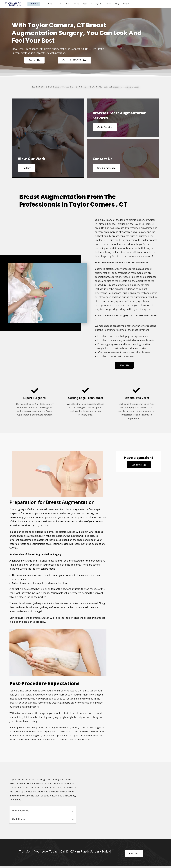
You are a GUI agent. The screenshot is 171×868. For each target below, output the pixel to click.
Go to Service (105, 127)
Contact (126, 4)
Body (68, 4)
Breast (76, 4)
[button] (43, 811)
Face (85, 4)
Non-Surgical (96, 4)
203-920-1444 (39, 87)
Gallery (108, 4)
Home (50, 4)
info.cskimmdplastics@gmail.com (122, 87)
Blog (117, 4)
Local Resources (21, 811)
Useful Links (18, 819)
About (59, 4)
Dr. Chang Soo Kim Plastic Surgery (13, 4)
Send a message (106, 168)
